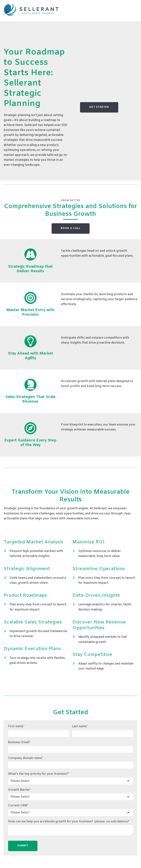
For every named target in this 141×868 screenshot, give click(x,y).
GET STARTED (99, 107)
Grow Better (71, 201)
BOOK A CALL (71, 228)
